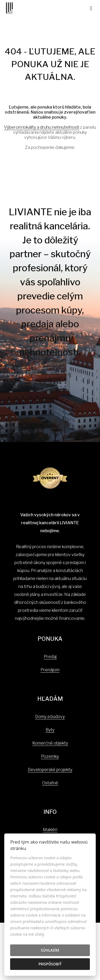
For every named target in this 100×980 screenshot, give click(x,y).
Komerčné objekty (50, 743)
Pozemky (50, 756)
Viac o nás (50, 382)
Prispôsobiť (50, 964)
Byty (50, 730)
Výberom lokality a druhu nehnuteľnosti (42, 127)
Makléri (50, 830)
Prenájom (50, 670)
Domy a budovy (50, 717)
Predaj (50, 657)
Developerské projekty (50, 770)
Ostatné (50, 783)
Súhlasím (50, 950)
